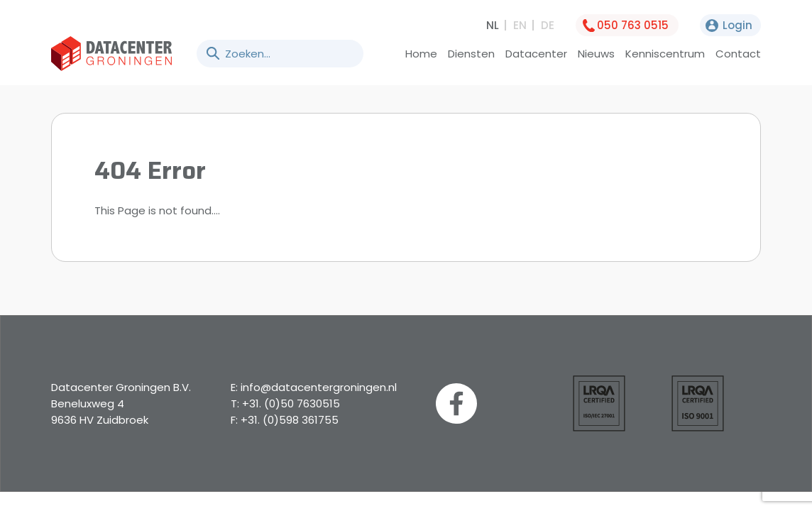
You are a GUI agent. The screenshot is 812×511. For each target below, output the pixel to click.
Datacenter (536, 54)
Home (421, 54)
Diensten (471, 54)
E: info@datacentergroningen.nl (314, 387)
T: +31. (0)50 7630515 (285, 403)
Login (737, 25)
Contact (738, 54)
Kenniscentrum (665, 54)
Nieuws (596, 54)
